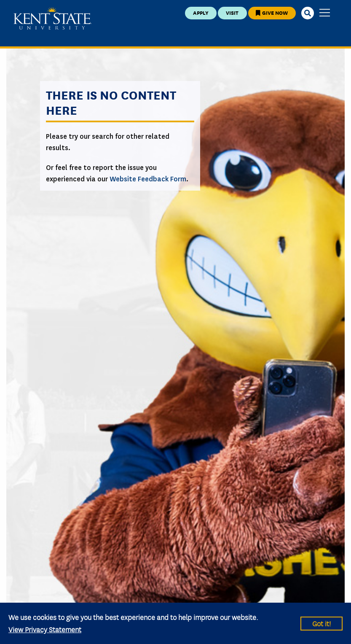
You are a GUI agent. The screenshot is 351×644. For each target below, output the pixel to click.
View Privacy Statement (45, 629)
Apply (201, 12)
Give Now (272, 12)
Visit (232, 12)
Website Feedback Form (148, 179)
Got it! (322, 623)
